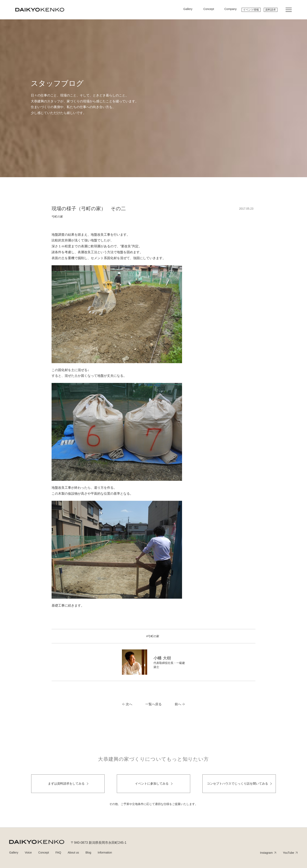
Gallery (14, 853)
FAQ (58, 853)
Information (105, 853)
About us (73, 853)
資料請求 (271, 10)
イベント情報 (251, 10)
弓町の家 (57, 217)
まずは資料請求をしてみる (66, 783)
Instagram (266, 853)
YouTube (289, 853)
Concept (44, 853)
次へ (129, 704)
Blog (88, 853)
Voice (28, 853)
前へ (178, 704)
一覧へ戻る (153, 704)
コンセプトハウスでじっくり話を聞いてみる (237, 783)
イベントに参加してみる (152, 783)
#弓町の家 (153, 636)
